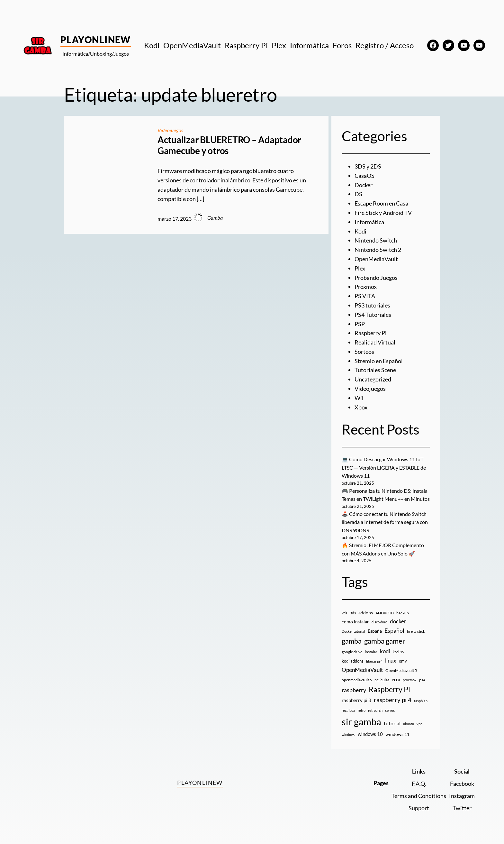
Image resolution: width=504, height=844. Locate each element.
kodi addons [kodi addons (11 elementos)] (353, 661)
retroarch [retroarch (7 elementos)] (375, 710)
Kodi (360, 231)
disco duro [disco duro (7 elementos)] (379, 622)
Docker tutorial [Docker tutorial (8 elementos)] (353, 631)
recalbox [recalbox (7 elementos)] (348, 710)
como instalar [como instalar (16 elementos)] (355, 622)
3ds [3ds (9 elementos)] (353, 613)
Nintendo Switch (376, 240)
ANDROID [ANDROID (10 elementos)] (385, 613)
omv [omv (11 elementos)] (403, 661)
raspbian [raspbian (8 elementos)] (421, 701)
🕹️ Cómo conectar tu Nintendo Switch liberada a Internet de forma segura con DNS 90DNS (385, 522)
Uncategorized (373, 379)
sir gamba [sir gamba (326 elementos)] (361, 722)
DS (358, 194)
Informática (369, 222)
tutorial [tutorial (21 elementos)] (392, 723)
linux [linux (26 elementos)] (391, 661)
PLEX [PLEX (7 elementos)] (396, 680)
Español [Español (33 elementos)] (394, 630)
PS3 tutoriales (372, 305)
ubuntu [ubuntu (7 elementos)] (409, 724)
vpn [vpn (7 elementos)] (419, 724)
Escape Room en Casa (381, 203)
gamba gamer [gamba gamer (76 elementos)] (385, 641)
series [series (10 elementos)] (390, 710)
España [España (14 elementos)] (375, 631)
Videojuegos (170, 130)
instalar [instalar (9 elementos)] (371, 652)
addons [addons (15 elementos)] (366, 613)
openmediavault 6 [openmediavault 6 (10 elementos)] (357, 680)
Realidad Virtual (375, 342)
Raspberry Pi (371, 333)
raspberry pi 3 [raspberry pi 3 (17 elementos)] (356, 700)
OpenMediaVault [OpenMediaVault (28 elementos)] (362, 670)
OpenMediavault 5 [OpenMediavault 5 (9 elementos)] (401, 670)
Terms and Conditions (419, 796)
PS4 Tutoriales (373, 315)
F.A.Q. (419, 784)
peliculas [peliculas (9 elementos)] (382, 680)
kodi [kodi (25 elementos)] (385, 651)
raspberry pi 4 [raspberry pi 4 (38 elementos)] (393, 700)
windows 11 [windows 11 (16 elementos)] (397, 734)
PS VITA (365, 296)
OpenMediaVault (376, 259)
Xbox (361, 407)
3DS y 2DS (368, 166)
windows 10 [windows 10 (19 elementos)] (370, 734)
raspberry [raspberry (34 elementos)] (354, 690)
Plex (360, 268)
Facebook (462, 784)
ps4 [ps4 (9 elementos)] (422, 680)
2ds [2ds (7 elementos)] (344, 613)
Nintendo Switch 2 (378, 250)
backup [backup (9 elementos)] (403, 613)
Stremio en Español (379, 361)
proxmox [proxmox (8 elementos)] (410, 680)
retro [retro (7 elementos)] (362, 710)
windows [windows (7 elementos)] (348, 734)
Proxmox (366, 287)
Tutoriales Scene (375, 370)
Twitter (462, 808)
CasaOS (364, 176)
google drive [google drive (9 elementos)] (352, 652)
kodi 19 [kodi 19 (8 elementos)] (398, 652)
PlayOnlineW (96, 40)
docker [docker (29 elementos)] (398, 621)
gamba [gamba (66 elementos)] (352, 641)
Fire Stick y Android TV (383, 213)
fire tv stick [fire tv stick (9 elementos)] (416, 631)
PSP (360, 324)
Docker (364, 185)
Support (419, 808)
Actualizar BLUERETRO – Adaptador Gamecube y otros (229, 145)
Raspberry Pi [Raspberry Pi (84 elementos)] (389, 689)
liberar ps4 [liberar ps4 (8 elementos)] (374, 661)
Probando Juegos (376, 278)
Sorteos (364, 352)
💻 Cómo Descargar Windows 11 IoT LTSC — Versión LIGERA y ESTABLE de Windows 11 (384, 467)
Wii (359, 398)
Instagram (462, 796)
